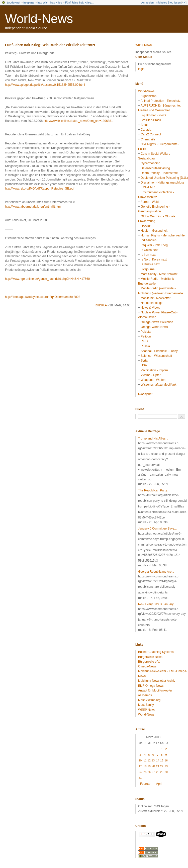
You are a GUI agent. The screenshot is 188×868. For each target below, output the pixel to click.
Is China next (149, 250)
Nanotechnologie (152, 303)
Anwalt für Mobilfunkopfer (155, 690)
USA (144, 365)
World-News (39, 19)
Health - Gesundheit (154, 231)
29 (162, 772)
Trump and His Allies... (153, 439)
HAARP (146, 226)
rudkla (101, 305)
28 (158, 772)
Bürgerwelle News (150, 657)
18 (145, 766)
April (159, 784)
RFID (144, 341)
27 (153, 772)
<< (184, 3)
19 (149, 766)
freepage (29, 3)
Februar (145, 784)
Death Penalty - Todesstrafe (159, 173)
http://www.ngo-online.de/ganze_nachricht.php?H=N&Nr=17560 (47, 279)
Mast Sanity (146, 705)
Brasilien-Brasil (151, 120)
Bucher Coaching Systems (156, 652)
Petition (146, 336)
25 (145, 772)
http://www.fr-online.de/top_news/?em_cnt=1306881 (78, 121)
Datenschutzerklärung (155, 168)
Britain (145, 125)
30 (166, 772)
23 (166, 766)
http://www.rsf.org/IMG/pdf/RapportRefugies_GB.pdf (40, 189)
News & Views (150, 308)
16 (166, 760)
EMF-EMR (148, 187)
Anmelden (148, 3)
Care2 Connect (151, 134)
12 (149, 760)
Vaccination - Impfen (154, 370)
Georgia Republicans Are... (156, 572)
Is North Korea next (154, 259)
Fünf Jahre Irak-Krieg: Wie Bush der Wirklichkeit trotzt (50, 45)
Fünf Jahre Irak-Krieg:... (80, 3)
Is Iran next (148, 255)
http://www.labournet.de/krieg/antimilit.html (33, 207)
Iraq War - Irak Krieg (50, 3)
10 (140, 760)
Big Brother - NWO (153, 115)
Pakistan (146, 332)
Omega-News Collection (157, 322)
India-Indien (149, 240)
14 (158, 760)
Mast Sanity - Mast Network (159, 274)
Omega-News (147, 666)
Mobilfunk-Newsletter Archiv (157, 681)
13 (153, 760)
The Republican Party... (154, 490)
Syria (144, 361)
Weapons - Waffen (153, 380)
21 (158, 766)
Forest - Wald (150, 202)
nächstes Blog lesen (168, 3)
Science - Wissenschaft (156, 356)
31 (140, 778)
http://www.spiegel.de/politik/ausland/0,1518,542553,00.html (45, 85)
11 (145, 760)
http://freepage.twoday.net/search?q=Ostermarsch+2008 (43, 297)
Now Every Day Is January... (157, 604)
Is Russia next (150, 264)
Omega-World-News (154, 327)
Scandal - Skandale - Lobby (159, 351)
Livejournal (148, 269)
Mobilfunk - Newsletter (156, 298)
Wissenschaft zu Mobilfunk (158, 385)
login (141, 69)
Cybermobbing (150, 163)
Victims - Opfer (151, 375)
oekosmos (145, 695)
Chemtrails (148, 139)
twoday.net (14, 3)
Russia (145, 346)
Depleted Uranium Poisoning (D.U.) (164, 178)
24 (140, 772)
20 (153, 766)
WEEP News (147, 710)
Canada (146, 130)
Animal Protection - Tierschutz (161, 101)
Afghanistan (149, 96)
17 (140, 766)
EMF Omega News (151, 686)
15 (162, 760)
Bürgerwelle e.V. (149, 662)
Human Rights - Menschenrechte (163, 235)
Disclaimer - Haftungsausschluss (162, 183)
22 (162, 766)
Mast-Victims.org (149, 700)
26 (149, 772)
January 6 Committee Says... (157, 529)
